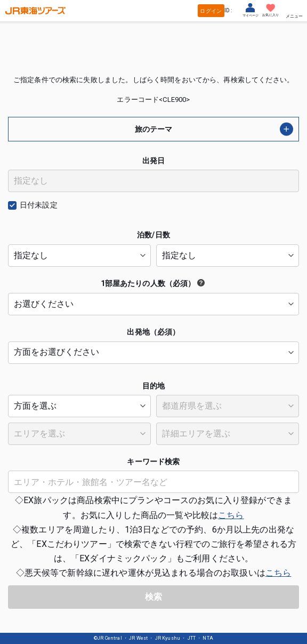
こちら (231, 515)
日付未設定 (39, 205)
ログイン (211, 11)
